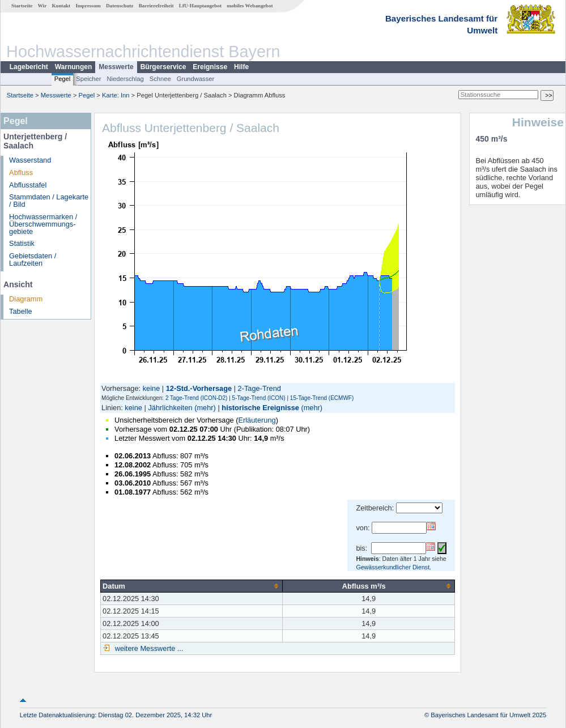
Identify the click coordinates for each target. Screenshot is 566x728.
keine (152, 388)
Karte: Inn (116, 95)
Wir (42, 6)
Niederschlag (125, 79)
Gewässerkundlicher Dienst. (393, 567)
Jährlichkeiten (170, 408)
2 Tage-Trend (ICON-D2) (196, 398)
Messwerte (116, 67)
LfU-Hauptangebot (200, 6)
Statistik (22, 243)
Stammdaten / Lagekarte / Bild (49, 201)
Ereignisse (210, 67)
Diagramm (26, 299)
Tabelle (21, 311)
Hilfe (241, 67)
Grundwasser (196, 79)
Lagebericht (29, 67)
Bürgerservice (163, 67)
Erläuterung (257, 420)
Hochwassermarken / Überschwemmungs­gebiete (43, 224)
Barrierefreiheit (156, 6)
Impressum (88, 6)
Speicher (88, 79)
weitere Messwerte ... (148, 648)
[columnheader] (192, 586)
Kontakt (61, 6)
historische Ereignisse (260, 408)
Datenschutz (120, 6)
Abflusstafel (28, 185)
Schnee (160, 79)
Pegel (63, 79)
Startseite (22, 6)
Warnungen (74, 67)
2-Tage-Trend (259, 388)
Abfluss (21, 173)
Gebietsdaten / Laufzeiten (33, 259)
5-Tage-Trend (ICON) (259, 398)
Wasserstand (30, 160)
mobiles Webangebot (250, 6)
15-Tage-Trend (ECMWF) (322, 398)
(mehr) (205, 408)
